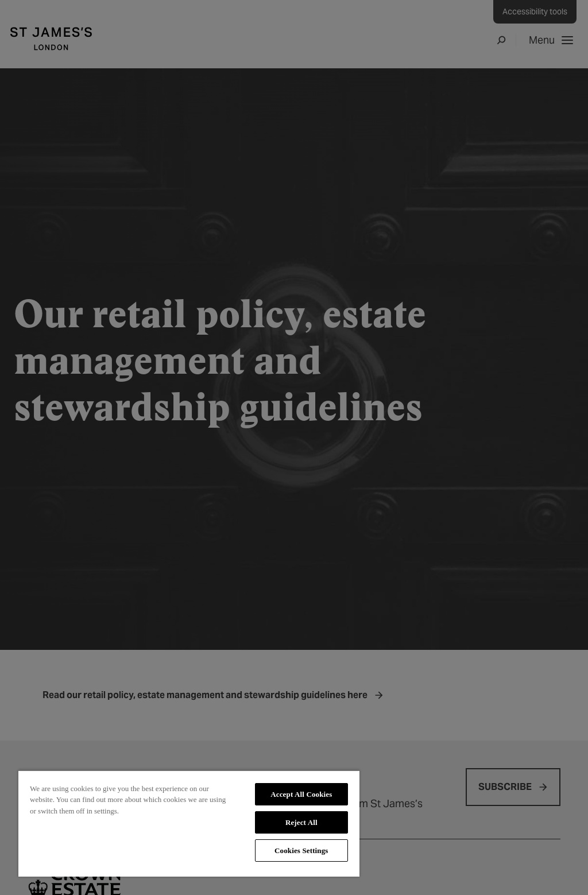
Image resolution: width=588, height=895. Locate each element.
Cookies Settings (301, 851)
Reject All (301, 822)
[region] (189, 823)
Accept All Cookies (301, 794)
